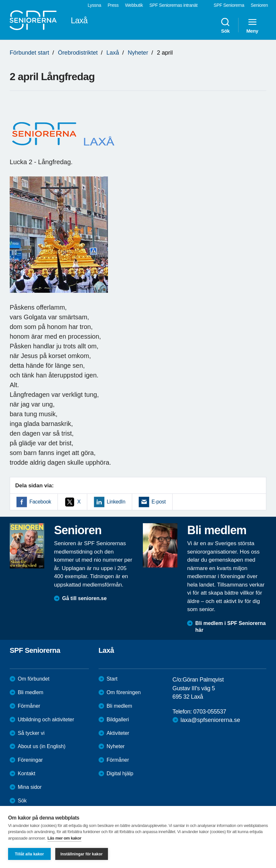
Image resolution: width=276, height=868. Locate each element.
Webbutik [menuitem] (134, 5)
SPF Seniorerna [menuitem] (229, 5)
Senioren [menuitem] (259, 5)
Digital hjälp (120, 773)
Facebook (40, 502)
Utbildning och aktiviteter (46, 720)
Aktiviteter (118, 733)
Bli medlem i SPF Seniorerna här (230, 627)
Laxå (113, 53)
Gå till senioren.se (84, 598)
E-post (159, 502)
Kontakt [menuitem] (27, 773)
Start (112, 679)
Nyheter (138, 53)
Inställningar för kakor (82, 854)
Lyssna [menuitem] (94, 5)
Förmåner (29, 706)
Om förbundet (34, 679)
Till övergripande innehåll (0, 0)
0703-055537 (210, 712)
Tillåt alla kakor (29, 854)
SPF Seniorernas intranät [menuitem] (173, 5)
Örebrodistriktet (78, 53)
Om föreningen (124, 692)
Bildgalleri (118, 720)
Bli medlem (31, 692)
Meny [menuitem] (252, 25)
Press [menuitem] (113, 5)
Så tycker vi (31, 733)
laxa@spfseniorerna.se (210, 720)
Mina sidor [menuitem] (30, 787)
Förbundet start (29, 53)
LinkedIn (116, 502)
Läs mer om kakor (64, 838)
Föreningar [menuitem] (30, 760)
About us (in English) (42, 746)
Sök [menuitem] (225, 25)
